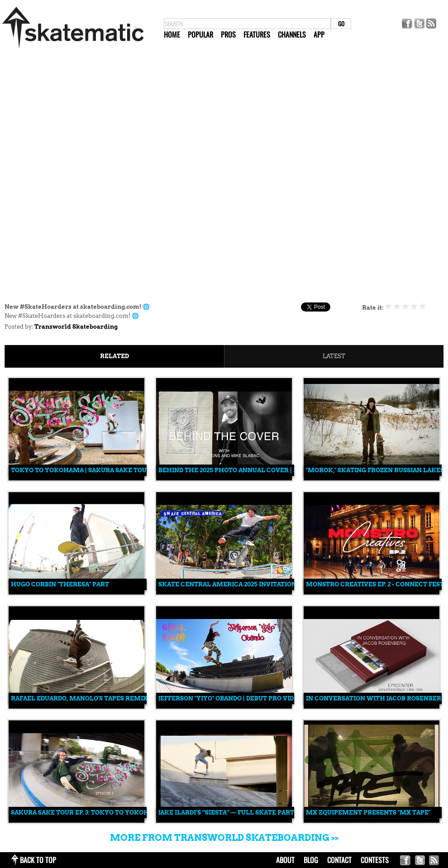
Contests (375, 860)
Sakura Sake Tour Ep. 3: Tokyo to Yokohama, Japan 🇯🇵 (102, 813)
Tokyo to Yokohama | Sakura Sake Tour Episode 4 (98, 470)
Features (257, 34)
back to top (38, 860)
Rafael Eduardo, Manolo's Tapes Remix (79, 698)
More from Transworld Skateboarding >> (224, 838)
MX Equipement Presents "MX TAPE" (368, 813)
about (285, 860)
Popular (200, 34)
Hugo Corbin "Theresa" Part (60, 584)
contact (339, 860)
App (319, 34)
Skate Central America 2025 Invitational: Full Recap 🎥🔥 (260, 584)
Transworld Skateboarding (76, 327)
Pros (228, 34)
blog (311, 860)
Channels (292, 34)
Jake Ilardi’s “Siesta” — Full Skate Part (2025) (236, 813)
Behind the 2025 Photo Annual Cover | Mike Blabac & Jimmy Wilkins (277, 470)
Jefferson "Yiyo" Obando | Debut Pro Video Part (239, 698)
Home (172, 34)
